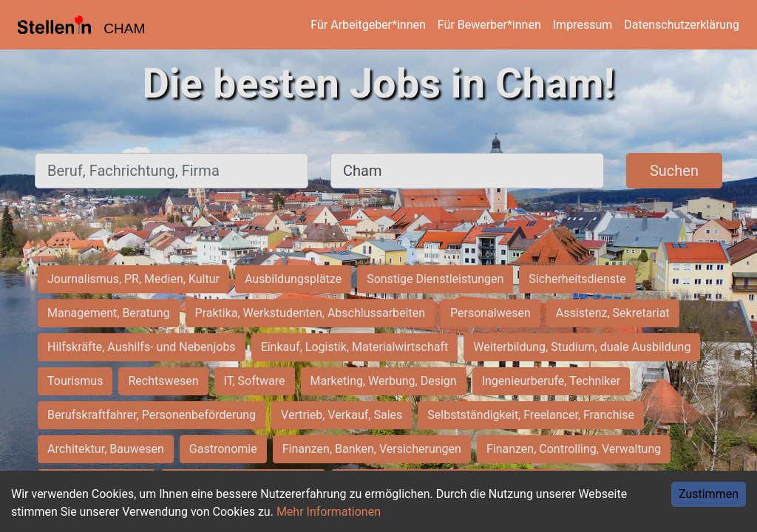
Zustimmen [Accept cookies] (709, 494)
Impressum (583, 25)
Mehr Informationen (329, 512)
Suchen (674, 171)
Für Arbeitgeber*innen (368, 25)
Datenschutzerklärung (682, 25)
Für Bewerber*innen (489, 25)
